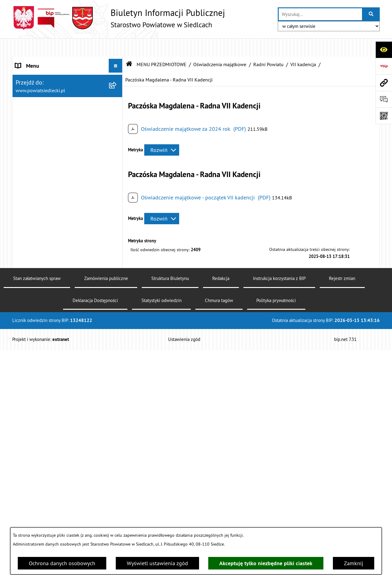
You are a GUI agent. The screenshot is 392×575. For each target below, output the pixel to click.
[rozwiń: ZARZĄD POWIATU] (117, 103)
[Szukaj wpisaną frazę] (371, 14)
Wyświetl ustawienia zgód (157, 563)
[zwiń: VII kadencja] (117, 492)
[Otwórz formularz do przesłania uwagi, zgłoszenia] (384, 99)
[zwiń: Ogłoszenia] (117, 219)
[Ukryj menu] (116, 47)
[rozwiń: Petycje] (117, 421)
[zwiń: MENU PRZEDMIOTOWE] (117, 130)
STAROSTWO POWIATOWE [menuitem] (46, 61)
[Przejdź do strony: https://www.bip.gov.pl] (384, 66)
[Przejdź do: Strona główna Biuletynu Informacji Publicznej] (129, 46)
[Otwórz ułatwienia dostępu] (384, 50)
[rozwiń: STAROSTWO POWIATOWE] (117, 61)
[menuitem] (68, 148)
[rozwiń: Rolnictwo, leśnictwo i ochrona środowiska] (117, 298)
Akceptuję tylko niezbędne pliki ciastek (266, 563)
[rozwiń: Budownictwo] (117, 254)
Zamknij (354, 563)
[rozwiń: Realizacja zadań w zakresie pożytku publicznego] (117, 324)
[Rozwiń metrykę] (162, 132)
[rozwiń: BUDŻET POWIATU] (117, 116)
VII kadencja (303, 46)
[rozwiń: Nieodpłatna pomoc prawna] (117, 165)
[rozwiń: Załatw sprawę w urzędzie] (117, 148)
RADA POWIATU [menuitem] (34, 89)
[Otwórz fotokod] (384, 116)
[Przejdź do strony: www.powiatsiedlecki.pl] (384, 83)
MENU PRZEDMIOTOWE (162, 46)
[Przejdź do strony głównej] (119, 18)
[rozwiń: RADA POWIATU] (117, 89)
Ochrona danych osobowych (62, 563)
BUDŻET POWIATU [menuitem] (37, 116)
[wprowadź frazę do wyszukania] (320, 14)
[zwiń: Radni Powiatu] (117, 475)
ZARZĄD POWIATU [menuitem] (37, 102)
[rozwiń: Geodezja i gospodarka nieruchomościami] (117, 272)
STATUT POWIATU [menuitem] (37, 75)
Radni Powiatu (268, 46)
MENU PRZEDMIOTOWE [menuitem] (43, 130)
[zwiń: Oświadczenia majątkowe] (117, 457)
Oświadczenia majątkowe (220, 46)
